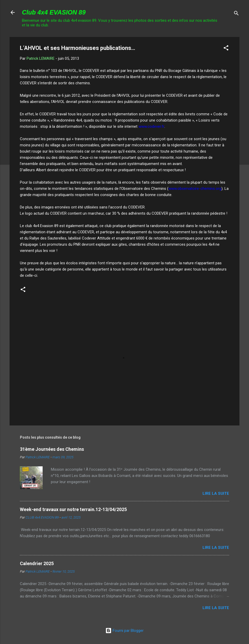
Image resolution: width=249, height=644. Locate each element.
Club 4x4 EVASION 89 (54, 12)
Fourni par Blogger (125, 631)
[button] (226, 49)
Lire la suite (216, 493)
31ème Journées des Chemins (52, 449)
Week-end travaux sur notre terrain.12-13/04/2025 (73, 509)
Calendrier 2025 (37, 563)
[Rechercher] (236, 14)
